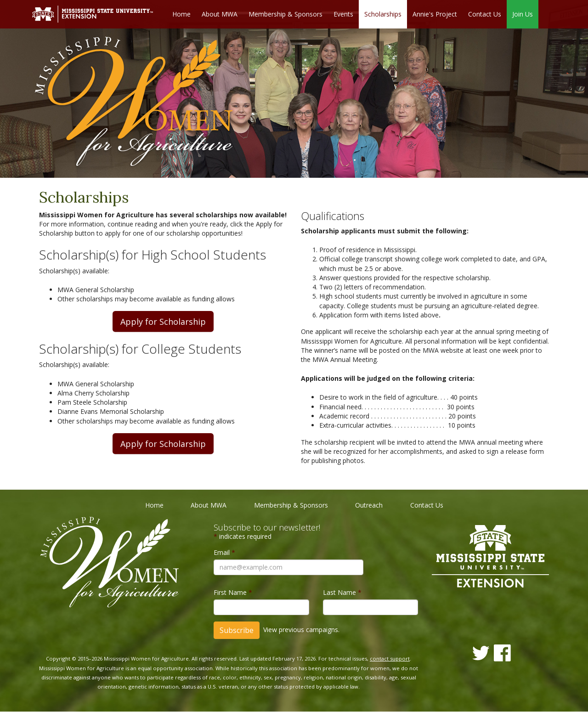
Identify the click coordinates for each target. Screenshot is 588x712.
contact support (390, 659)
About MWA (220, 14)
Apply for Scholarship (163, 322)
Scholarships (383, 14)
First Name (233, 592)
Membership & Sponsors (286, 14)
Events (343, 14)
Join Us (523, 14)
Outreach (369, 506)
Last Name (342, 592)
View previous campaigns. (301, 630)
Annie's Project (435, 14)
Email (224, 552)
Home (181, 14)
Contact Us (485, 14)
